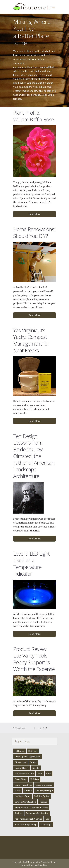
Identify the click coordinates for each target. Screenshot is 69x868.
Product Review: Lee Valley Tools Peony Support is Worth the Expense (34, 659)
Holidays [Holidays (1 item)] (35, 779)
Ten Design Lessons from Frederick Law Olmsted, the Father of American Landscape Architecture (34, 456)
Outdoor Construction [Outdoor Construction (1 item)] (25, 802)
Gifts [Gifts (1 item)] (49, 774)
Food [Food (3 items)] (40, 774)
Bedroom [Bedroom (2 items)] (33, 751)
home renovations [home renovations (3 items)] (23, 785)
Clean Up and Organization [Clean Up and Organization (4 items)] (28, 757)
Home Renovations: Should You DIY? (34, 233)
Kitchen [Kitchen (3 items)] (28, 790)
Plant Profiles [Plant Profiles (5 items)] (21, 807)
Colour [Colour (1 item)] (33, 762)
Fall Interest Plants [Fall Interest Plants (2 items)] (24, 774)
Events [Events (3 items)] (36, 768)
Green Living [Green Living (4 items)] (21, 779)
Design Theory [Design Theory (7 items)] (22, 768)
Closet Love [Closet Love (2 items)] (20, 762)
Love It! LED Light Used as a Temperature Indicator (31, 564)
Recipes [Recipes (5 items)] (18, 813)
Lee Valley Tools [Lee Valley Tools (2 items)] (23, 796)
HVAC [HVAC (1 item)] (18, 790)
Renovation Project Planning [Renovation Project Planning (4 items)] (28, 819)
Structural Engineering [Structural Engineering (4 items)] (26, 824)
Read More (35, 214)
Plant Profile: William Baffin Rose (34, 116)
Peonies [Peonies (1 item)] (43, 802)
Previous (20, 728)
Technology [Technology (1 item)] (46, 824)
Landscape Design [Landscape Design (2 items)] (44, 790)
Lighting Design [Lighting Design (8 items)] (42, 796)
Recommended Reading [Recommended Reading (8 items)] (37, 813)
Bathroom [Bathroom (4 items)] (20, 751)
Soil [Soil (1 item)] (48, 819)
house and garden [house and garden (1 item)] (44, 785)
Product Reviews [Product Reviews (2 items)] (40, 807)
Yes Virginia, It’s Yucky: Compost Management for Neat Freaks (31, 340)
